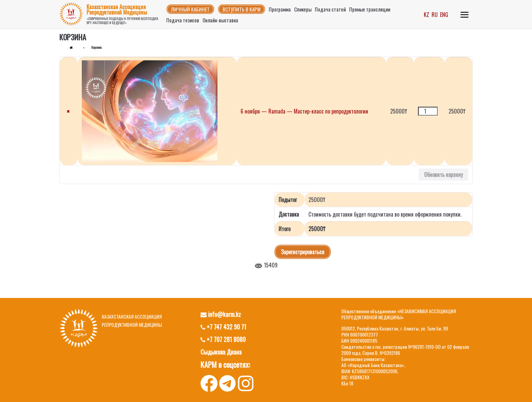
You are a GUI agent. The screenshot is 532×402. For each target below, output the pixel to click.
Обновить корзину (443, 175)
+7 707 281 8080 (223, 339)
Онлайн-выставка (220, 20)
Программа (280, 9)
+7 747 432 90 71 (223, 327)
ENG (444, 15)
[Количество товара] (428, 111)
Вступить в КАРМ (242, 9)
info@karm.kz (221, 314)
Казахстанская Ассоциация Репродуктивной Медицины (117, 9)
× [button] (68, 111)
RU (435, 15)
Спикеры (303, 9)
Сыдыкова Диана (221, 352)
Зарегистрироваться (303, 252)
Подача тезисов (183, 20)
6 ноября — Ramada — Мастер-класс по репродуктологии (304, 111)
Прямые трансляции (370, 9)
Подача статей (330, 9)
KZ (426, 15)
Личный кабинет (190, 9)
